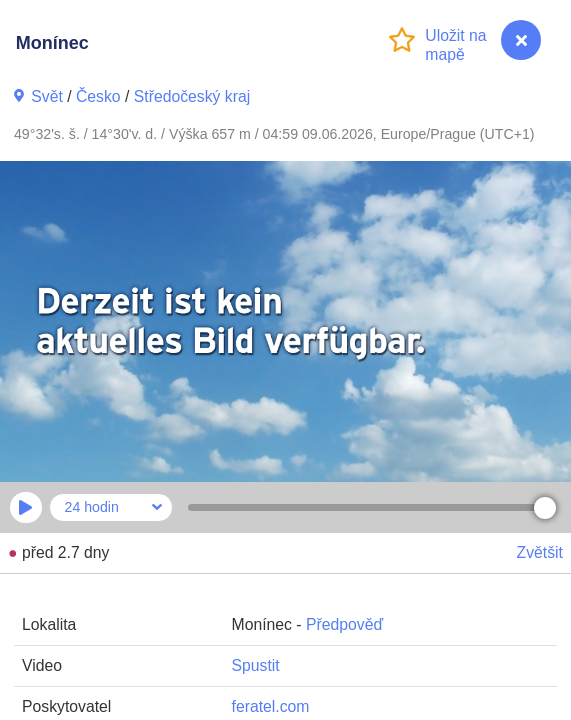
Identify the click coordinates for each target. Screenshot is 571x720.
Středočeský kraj (192, 96)
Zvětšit (540, 552)
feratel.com (271, 706)
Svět (47, 96)
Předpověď (344, 624)
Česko (98, 96)
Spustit (256, 665)
